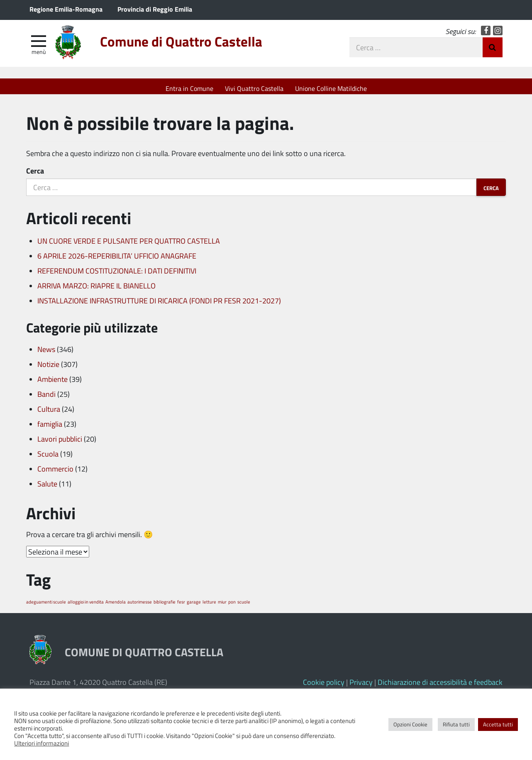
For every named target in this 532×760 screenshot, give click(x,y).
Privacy (361, 686)
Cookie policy (324, 686)
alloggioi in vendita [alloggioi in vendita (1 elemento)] (86, 606)
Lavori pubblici (60, 443)
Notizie (48, 368)
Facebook (486, 34)
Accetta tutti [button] (498, 724)
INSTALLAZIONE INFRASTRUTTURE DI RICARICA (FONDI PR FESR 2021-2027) (159, 305)
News (46, 353)
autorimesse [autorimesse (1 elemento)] (140, 606)
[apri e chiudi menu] (39, 44)
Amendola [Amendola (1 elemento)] (116, 606)
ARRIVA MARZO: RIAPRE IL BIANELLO (96, 290)
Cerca (35, 175)
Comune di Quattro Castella (199, 47)
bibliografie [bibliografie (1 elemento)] (165, 606)
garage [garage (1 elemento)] (194, 606)
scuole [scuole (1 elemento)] (244, 606)
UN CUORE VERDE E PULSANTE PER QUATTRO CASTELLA (129, 245)
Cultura (49, 413)
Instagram (498, 34)
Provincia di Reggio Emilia (155, 9)
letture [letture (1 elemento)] (209, 606)
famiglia (50, 428)
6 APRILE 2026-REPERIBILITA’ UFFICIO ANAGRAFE (117, 260)
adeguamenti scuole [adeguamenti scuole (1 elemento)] (46, 606)
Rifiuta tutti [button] (456, 724)
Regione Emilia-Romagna (66, 9)
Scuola (48, 458)
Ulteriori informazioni (41, 743)
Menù (39, 55)
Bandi (46, 398)
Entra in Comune (189, 88)
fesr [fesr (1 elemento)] (181, 606)
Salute (47, 488)
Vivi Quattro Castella (254, 88)
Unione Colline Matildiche (331, 88)
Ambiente (52, 383)
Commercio (55, 473)
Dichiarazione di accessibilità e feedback (440, 686)
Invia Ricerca (493, 51)
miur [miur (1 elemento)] (222, 606)
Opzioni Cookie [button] (410, 724)
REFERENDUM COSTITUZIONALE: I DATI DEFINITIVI (117, 275)
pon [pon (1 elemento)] (232, 606)
